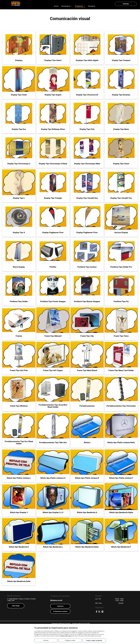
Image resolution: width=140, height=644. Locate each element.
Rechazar (46, 640)
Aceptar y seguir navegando (94, 640)
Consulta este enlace (65, 636)
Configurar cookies (70, 640)
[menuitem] (56, 6)
